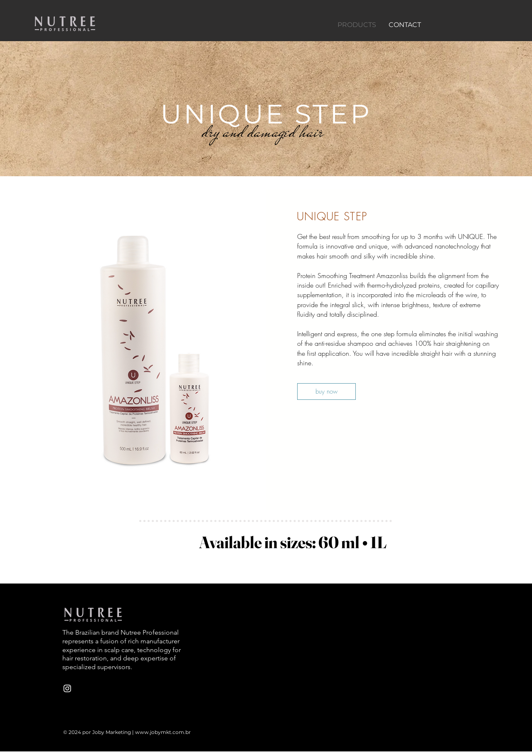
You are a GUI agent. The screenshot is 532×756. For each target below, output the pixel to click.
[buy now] (326, 392)
